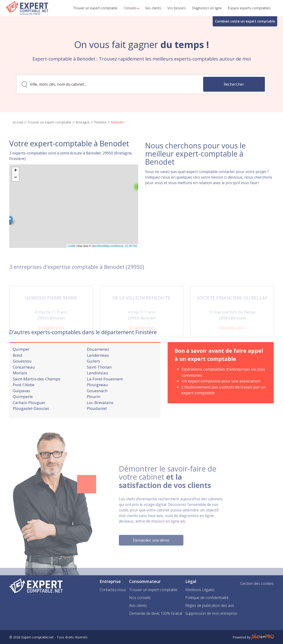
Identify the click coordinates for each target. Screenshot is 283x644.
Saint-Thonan (99, 383)
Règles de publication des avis (210, 605)
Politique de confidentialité (207, 598)
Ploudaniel (97, 425)
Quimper (21, 366)
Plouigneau (97, 401)
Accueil (18, 122)
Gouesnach (97, 407)
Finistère (100, 122)
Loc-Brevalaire (100, 419)
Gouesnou (22, 377)
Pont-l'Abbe (24, 401)
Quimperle (23, 413)
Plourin (94, 413)
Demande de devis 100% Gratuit (156, 613)
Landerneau (98, 371)
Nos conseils (140, 598)
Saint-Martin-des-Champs (37, 395)
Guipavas (21, 407)
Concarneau (24, 383)
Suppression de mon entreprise (211, 613)
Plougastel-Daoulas (31, 425)
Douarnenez (98, 366)
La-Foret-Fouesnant (105, 395)
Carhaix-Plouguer (29, 419)
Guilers (93, 377)
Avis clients (138, 605)
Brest (18, 371)
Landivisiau (98, 389)
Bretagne (83, 122)
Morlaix (20, 389)
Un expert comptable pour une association (221, 397)
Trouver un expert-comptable (49, 122)
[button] (130, 8)
